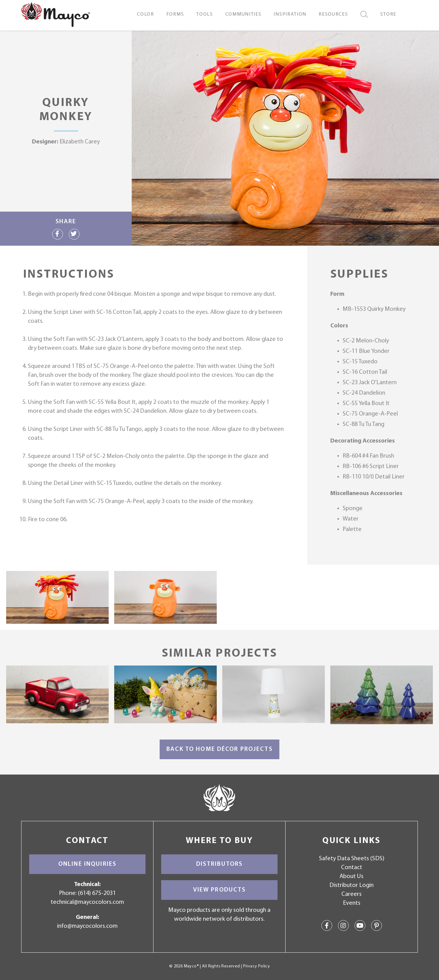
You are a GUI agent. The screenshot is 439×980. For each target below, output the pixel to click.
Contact (352, 868)
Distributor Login (352, 885)
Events (352, 903)
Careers (352, 894)
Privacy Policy (256, 966)
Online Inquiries (87, 864)
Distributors (219, 864)
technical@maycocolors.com (87, 902)
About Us (352, 877)
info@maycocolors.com (87, 926)
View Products (219, 890)
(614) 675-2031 (97, 893)
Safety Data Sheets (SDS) (352, 859)
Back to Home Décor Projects (219, 749)
